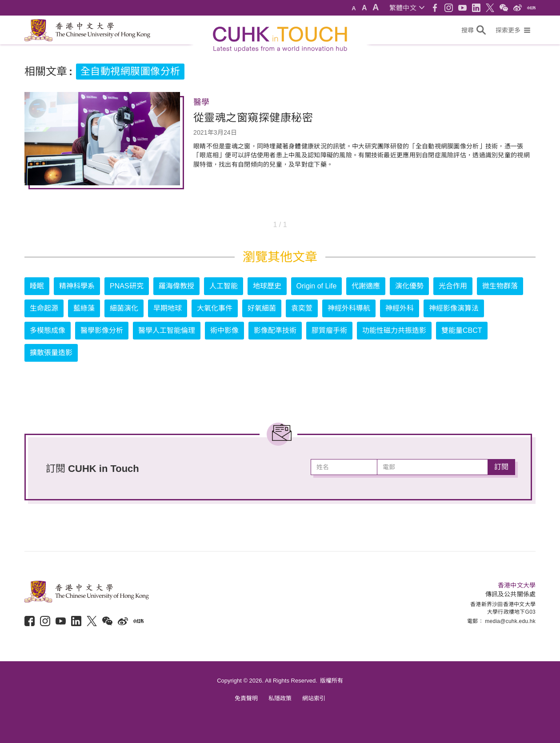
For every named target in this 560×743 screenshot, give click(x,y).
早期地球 (168, 308)
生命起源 (44, 308)
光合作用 (453, 286)
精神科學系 (77, 286)
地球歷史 (267, 286)
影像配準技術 (275, 330)
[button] (407, 8)
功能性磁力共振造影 (394, 330)
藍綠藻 (84, 308)
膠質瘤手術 (329, 330)
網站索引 (314, 698)
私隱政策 (280, 698)
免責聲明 (246, 698)
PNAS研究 (127, 286)
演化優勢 (409, 286)
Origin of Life (317, 286)
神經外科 (400, 308)
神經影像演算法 (454, 308)
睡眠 (37, 286)
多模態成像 (48, 330)
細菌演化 (124, 308)
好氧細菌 (262, 308)
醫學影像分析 (102, 330)
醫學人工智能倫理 (167, 330)
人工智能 (224, 286)
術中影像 (224, 330)
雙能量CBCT (462, 330)
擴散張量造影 (51, 353)
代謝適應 (366, 286)
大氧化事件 (215, 308)
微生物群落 (500, 286)
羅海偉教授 (176, 286)
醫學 (201, 102)
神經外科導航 (349, 308)
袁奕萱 (302, 308)
